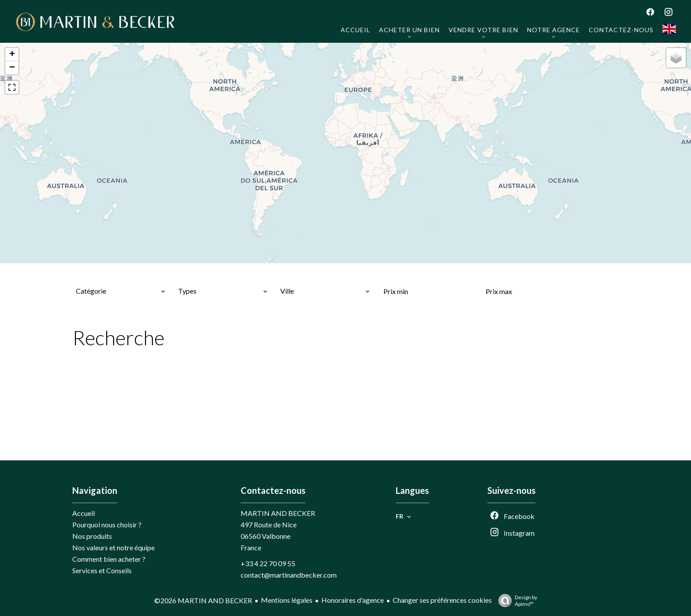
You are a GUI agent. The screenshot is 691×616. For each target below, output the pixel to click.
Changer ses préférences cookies (442, 600)
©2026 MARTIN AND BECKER (203, 600)
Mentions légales (287, 600)
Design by (516, 601)
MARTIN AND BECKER (278, 513)
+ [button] (12, 55)
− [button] (12, 68)
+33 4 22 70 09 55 (268, 563)
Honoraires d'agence (353, 600)
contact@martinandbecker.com (289, 575)
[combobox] (121, 291)
